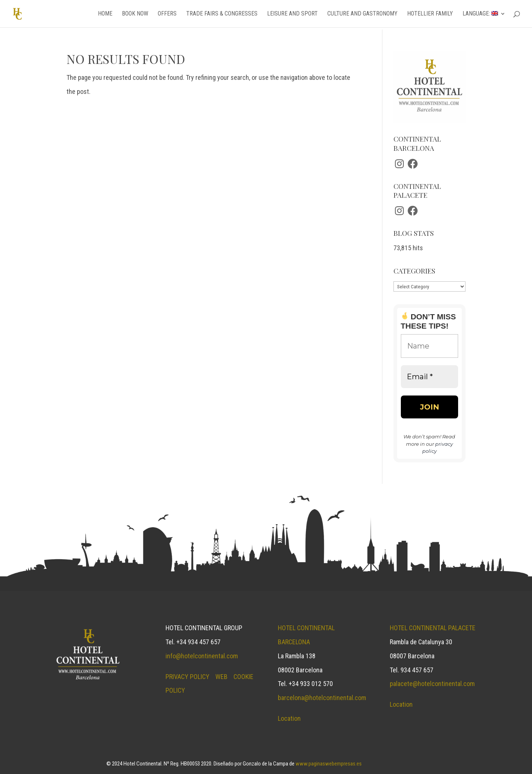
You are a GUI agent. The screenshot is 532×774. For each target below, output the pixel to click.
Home (105, 14)
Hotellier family (430, 14)
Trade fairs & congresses (222, 14)
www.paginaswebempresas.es (329, 764)
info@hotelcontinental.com (202, 656)
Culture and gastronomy (362, 14)
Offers (167, 14)
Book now (135, 14)
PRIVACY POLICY (187, 677)
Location (289, 718)
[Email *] (429, 377)
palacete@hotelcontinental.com (432, 684)
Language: (480, 14)
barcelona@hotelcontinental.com (322, 698)
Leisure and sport (292, 14)
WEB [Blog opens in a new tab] (221, 677)
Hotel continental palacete (433, 628)
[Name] (429, 346)
